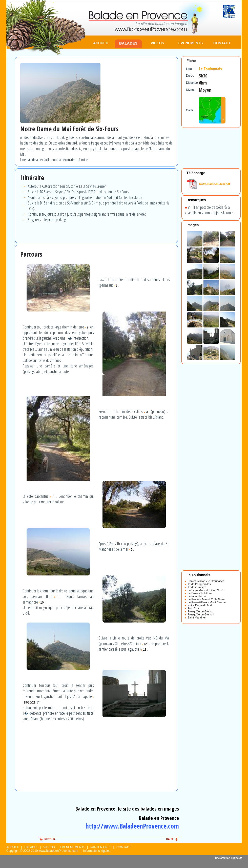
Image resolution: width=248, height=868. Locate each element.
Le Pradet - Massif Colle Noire (205, 599)
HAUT (170, 839)
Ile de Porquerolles (198, 584)
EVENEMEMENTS (73, 847)
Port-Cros (192, 608)
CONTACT (222, 43)
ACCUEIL (101, 43)
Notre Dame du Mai (198, 605)
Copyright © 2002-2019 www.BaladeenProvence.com (42, 851)
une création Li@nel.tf (228, 858)
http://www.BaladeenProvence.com (132, 826)
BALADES (128, 43)
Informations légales (97, 851)
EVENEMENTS (191, 43)
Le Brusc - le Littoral (199, 593)
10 (42, 603)
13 (144, 650)
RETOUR (50, 839)
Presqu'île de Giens (199, 611)
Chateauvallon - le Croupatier (204, 581)
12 (145, 644)
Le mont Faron (195, 596)
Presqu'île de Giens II (200, 614)
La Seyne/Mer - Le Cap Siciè (204, 590)
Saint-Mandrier (195, 617)
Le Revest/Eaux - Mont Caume (205, 602)
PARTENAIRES (101, 847)
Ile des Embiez (195, 587)
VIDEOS (158, 43)
